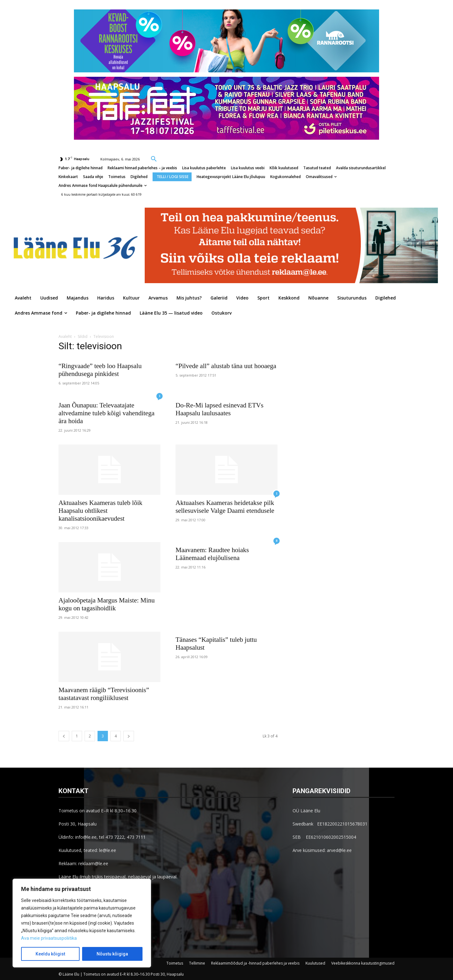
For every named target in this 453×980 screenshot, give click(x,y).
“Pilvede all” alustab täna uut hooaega (226, 366)
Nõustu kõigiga (112, 954)
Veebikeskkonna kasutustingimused (363, 963)
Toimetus (175, 963)
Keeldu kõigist (50, 954)
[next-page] (129, 736)
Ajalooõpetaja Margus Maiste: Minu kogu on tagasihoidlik (107, 604)
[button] (154, 159)
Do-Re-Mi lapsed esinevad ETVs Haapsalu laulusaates (219, 409)
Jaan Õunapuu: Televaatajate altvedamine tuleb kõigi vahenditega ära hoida (106, 413)
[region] (82, 923)
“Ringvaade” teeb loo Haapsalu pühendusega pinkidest (100, 370)
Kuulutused (315, 963)
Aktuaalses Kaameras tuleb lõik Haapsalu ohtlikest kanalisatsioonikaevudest (101, 511)
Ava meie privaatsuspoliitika (49, 938)
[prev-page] (64, 736)
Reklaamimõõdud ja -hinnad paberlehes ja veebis (255, 963)
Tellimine (197, 963)
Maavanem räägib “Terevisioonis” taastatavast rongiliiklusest (104, 694)
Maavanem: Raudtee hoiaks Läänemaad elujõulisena (212, 554)
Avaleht (65, 336)
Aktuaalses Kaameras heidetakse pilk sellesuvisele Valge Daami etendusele (225, 507)
